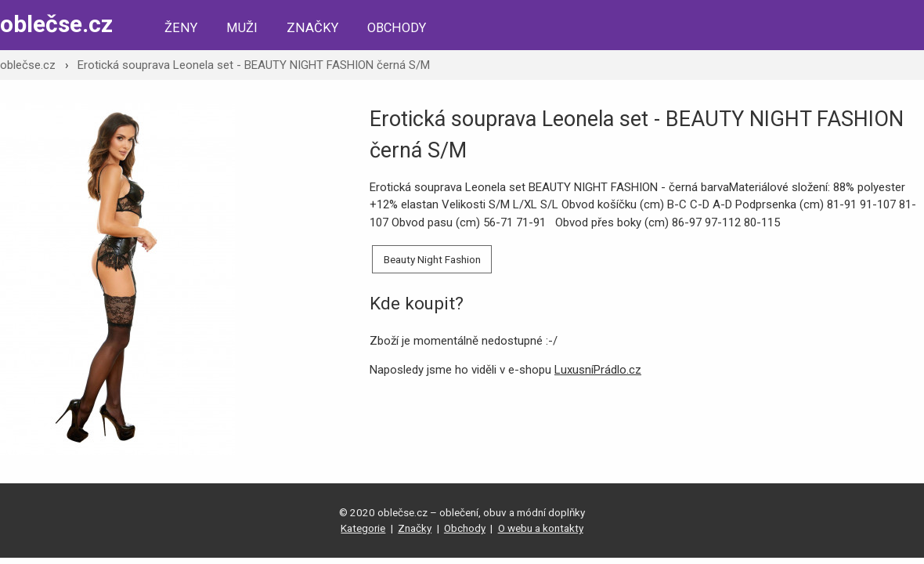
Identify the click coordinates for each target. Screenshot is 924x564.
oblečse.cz (56, 24)
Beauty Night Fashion (432, 259)
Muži (242, 28)
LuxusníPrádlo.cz (598, 370)
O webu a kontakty (541, 528)
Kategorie (363, 528)
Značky (312, 28)
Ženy (181, 28)
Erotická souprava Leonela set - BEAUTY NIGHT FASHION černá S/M (254, 65)
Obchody (397, 28)
